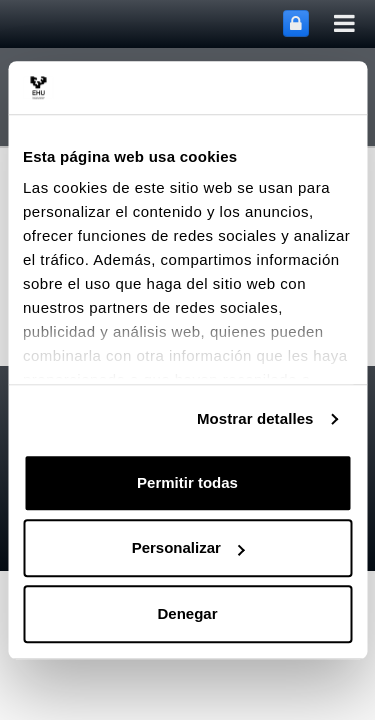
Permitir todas (187, 482)
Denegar (187, 613)
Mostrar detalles (255, 418)
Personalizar (188, 547)
